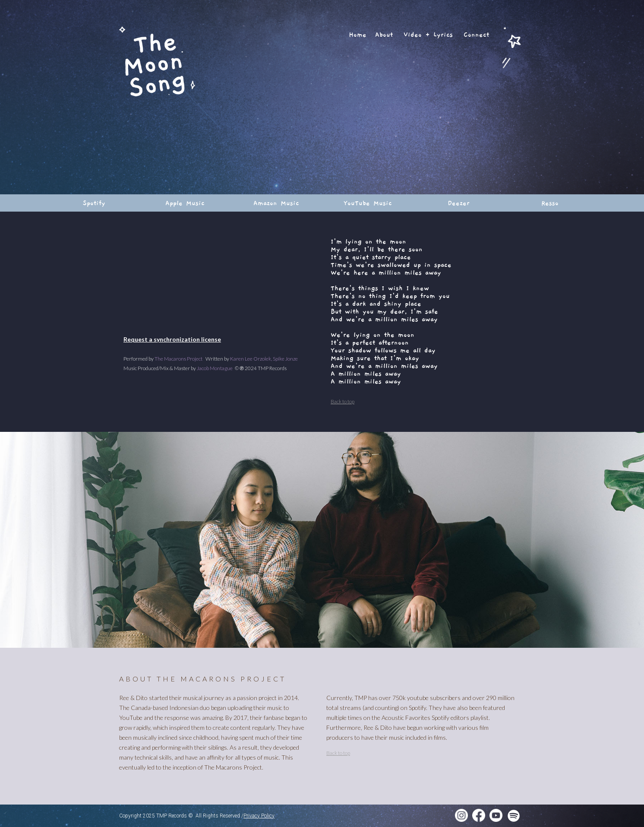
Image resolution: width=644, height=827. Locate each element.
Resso (550, 203)
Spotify (94, 203)
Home (358, 35)
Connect (476, 35)
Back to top (343, 401)
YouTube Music (368, 203)
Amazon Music (276, 203)
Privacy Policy (259, 816)
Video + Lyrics (428, 35)
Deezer (459, 203)
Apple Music (185, 203)
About (384, 35)
